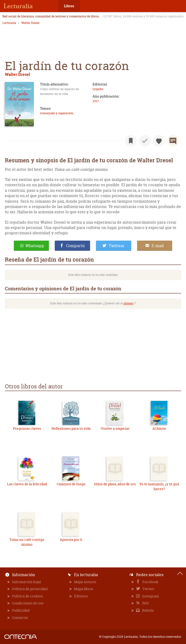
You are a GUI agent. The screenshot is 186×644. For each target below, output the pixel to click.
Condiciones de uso (28, 603)
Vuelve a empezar (115, 428)
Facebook (150, 582)
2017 (96, 101)
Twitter (148, 589)
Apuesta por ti (71, 540)
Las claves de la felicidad (27, 484)
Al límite (159, 428)
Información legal (27, 582)
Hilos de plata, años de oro (115, 484)
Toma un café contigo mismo (27, 542)
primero (128, 303)
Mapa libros (84, 589)
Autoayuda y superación (57, 113)
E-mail (158, 246)
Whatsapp (35, 246)
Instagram (150, 596)
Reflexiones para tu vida (71, 428)
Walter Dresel (30, 23)
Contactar (20, 618)
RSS (145, 603)
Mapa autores (85, 582)
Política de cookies (27, 596)
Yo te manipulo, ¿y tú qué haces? (159, 486)
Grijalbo (98, 89)
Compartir (76, 246)
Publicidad (21, 610)
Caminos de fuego (71, 484)
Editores (81, 596)
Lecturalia (9, 23)
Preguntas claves (27, 428)
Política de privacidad (30, 589)
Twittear (117, 246)
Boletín (148, 610)
